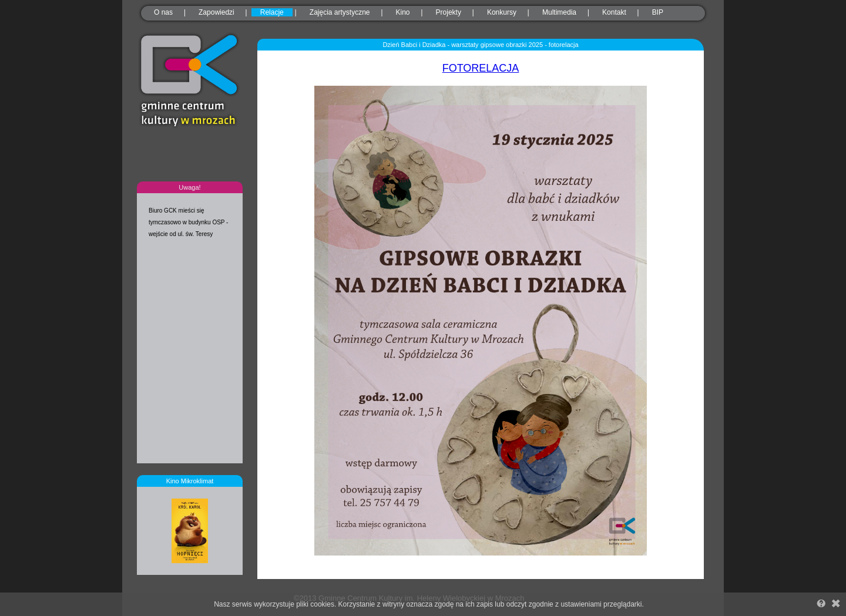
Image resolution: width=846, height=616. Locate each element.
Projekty (449, 12)
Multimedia (559, 12)
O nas (163, 12)
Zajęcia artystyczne (340, 12)
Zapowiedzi (216, 12)
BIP (658, 12)
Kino (403, 12)
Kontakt (614, 12)
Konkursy (502, 12)
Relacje (272, 12)
